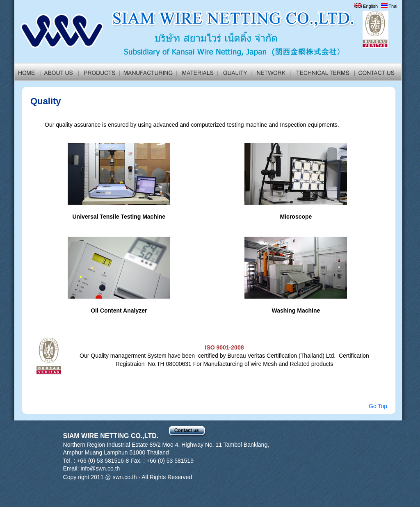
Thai (389, 6)
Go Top (378, 406)
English (366, 6)
